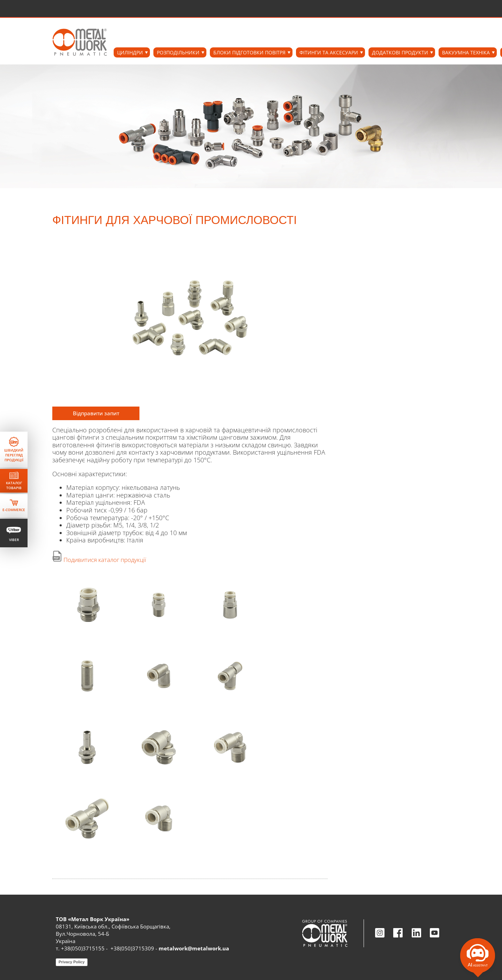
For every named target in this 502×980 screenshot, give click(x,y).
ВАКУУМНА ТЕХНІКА (466, 52)
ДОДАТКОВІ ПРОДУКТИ (400, 52)
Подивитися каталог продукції (105, 560)
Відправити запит (96, 413)
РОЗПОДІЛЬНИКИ (178, 52)
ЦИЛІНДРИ (130, 52)
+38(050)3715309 (132, 948)
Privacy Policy (72, 962)
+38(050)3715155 (83, 948)
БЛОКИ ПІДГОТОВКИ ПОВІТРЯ (249, 52)
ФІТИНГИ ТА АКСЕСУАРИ (329, 52)
